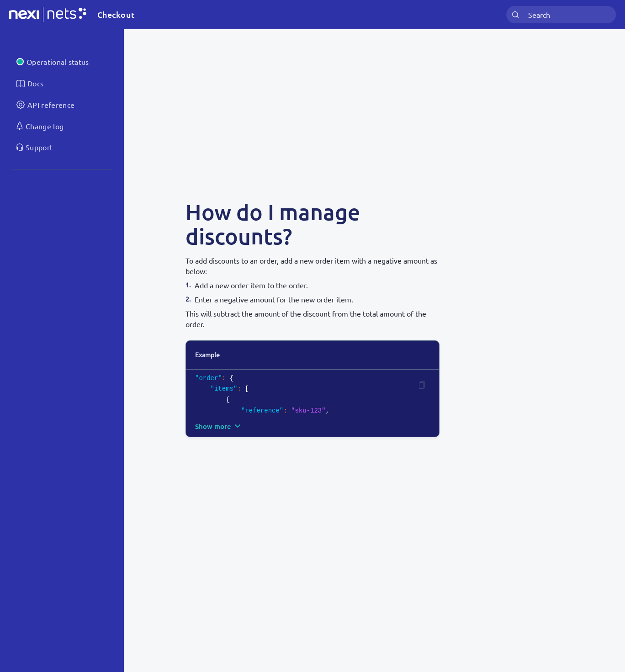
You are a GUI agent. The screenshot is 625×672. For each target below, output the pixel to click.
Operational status (58, 62)
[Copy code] (422, 385)
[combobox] (561, 15)
